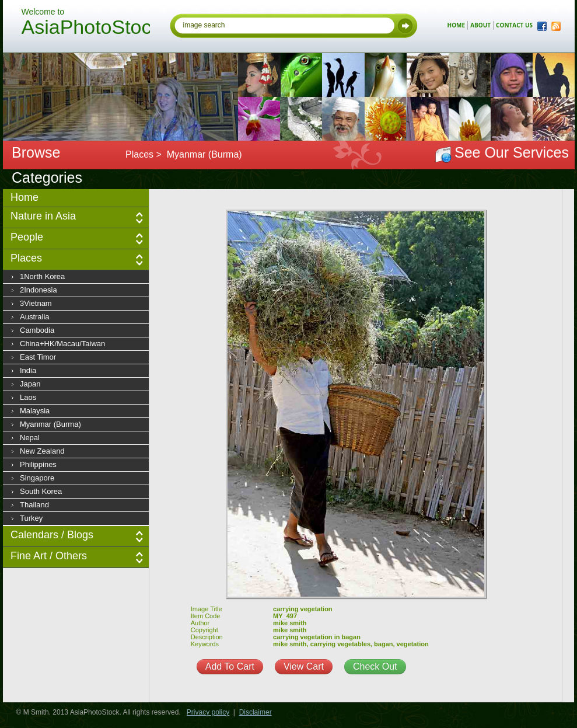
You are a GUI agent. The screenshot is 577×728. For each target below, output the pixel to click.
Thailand (34, 505)
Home (25, 197)
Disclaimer (256, 712)
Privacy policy (208, 712)
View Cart (304, 666)
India (28, 370)
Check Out (375, 666)
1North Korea (42, 276)
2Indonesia (39, 290)
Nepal (30, 438)
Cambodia (37, 330)
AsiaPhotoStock (86, 29)
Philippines (38, 464)
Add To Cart (230, 666)
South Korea (41, 491)
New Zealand (42, 451)
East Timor (38, 357)
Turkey (31, 518)
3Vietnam (36, 303)
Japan (30, 384)
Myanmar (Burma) (50, 424)
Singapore (37, 478)
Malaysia (35, 411)
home (457, 25)
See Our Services (512, 152)
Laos (28, 397)
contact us (514, 25)
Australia (35, 317)
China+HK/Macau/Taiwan (62, 344)
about (480, 25)
